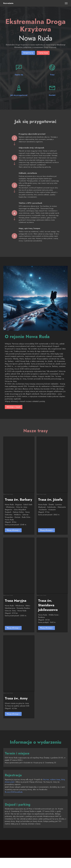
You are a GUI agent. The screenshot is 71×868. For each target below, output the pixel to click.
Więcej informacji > (14, 531)
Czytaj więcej (44, 53)
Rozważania (8, 3)
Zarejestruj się (28, 53)
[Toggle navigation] (66, 3)
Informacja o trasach (14, 407)
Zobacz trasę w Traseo (8, 495)
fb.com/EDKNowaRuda (15, 798)
